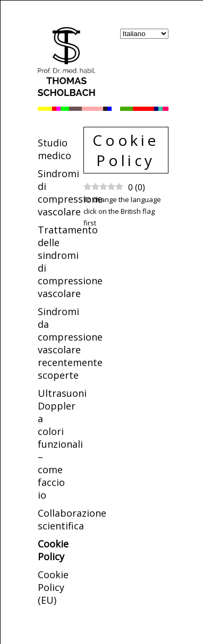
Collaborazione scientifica (72, 519)
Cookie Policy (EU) (53, 587)
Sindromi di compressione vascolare (70, 193)
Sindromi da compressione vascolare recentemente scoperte (70, 343)
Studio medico (54, 149)
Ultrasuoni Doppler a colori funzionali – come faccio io (62, 444)
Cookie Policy (53, 550)
